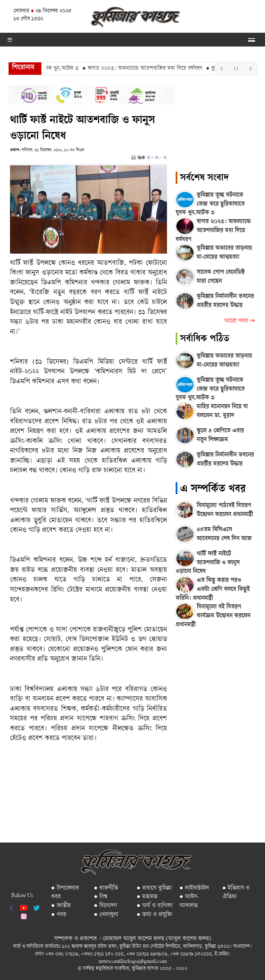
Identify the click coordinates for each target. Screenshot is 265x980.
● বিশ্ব (101, 897)
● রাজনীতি (106, 888)
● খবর (59, 915)
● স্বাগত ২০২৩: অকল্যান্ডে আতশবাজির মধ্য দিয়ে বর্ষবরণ (145, 69)
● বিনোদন (105, 906)
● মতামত (147, 897)
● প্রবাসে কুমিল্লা (154, 888)
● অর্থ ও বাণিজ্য (155, 906)
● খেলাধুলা (106, 915)
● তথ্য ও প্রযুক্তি (154, 915)
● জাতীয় (61, 906)
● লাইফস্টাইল (194, 888)
